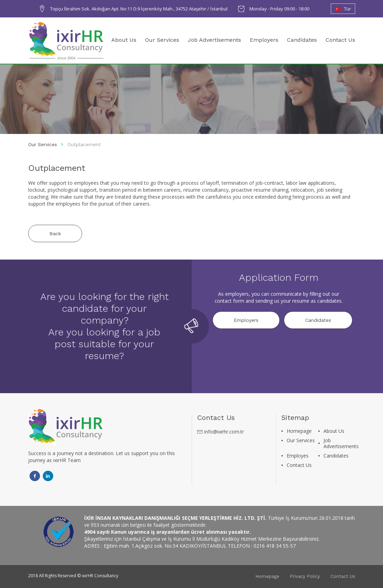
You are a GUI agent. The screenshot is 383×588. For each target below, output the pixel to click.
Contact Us (340, 40)
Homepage (299, 431)
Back (55, 233)
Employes (298, 456)
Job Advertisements (214, 40)
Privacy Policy (305, 576)
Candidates (302, 40)
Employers (264, 40)
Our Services (162, 40)
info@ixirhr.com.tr (224, 432)
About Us (124, 40)
